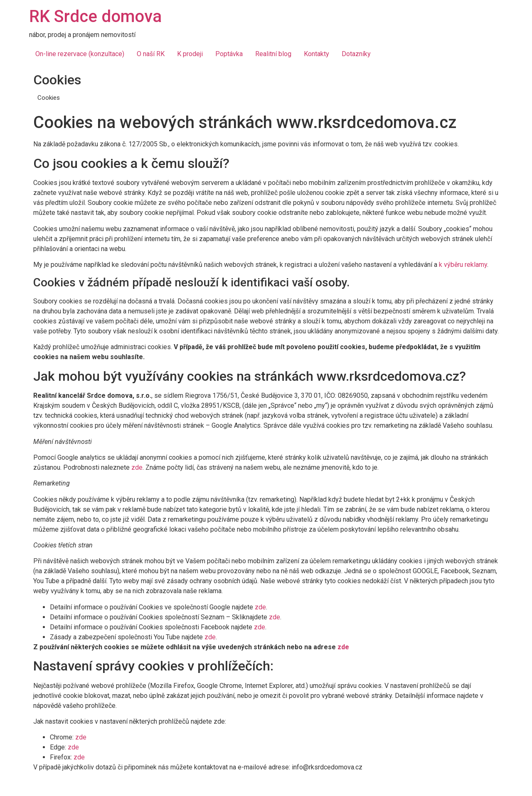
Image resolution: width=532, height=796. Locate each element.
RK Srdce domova (95, 16)
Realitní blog (273, 54)
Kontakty (316, 54)
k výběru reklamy (463, 265)
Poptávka (229, 54)
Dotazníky (356, 54)
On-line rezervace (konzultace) (80, 54)
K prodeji (190, 54)
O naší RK (151, 54)
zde (137, 467)
